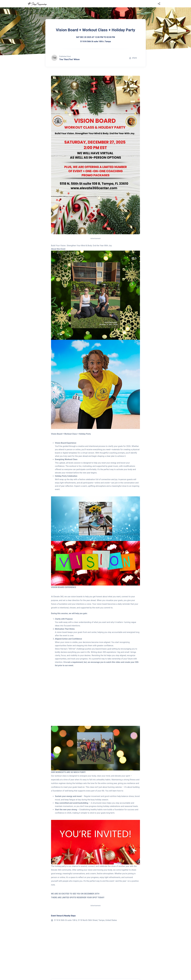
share (133, 58)
